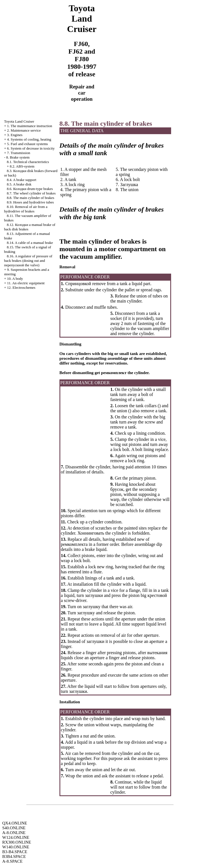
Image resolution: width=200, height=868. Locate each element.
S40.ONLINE (14, 828)
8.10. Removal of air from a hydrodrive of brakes (26, 209)
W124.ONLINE (16, 837)
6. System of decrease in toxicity (31, 148)
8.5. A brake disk (19, 184)
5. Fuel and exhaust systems (27, 144)
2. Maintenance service (24, 130)
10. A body (15, 279)
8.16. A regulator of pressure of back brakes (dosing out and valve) (28, 261)
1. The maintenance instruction (30, 126)
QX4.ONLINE (15, 823)
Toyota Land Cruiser (19, 121)
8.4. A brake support (21, 180)
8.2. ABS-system (22, 166)
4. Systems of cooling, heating (29, 139)
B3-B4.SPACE (15, 852)
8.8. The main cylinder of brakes (30, 198)
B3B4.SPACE (14, 856)
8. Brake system (18, 157)
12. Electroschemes (21, 288)
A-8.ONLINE (14, 833)
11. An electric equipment (26, 283)
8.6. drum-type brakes (30, 189)
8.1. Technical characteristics (28, 162)
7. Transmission (19, 153)
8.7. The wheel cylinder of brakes (31, 193)
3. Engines (15, 135)
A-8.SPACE (12, 861)
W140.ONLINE (16, 847)
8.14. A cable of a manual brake (30, 243)
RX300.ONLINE (17, 842)
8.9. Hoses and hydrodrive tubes (30, 202)
